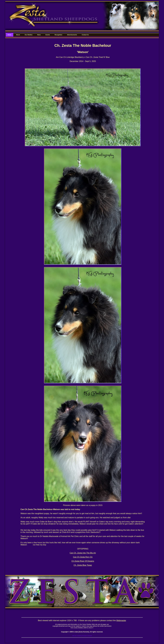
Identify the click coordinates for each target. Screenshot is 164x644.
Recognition (58, 35)
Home (10, 35)
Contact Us (85, 35)
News (39, 35)
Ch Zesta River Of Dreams (83, 561)
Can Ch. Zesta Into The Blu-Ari (83, 553)
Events (48, 35)
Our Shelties (29, 35)
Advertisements (72, 35)
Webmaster (121, 620)
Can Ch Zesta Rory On (83, 557)
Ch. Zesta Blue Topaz (83, 565)
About (18, 35)
